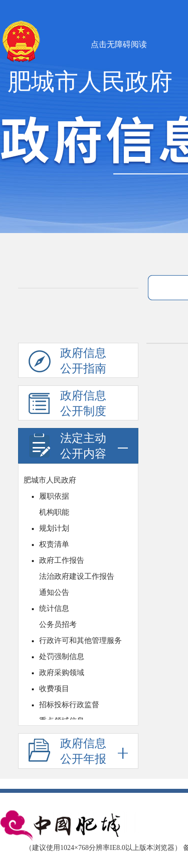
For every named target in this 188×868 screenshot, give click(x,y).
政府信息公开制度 (67, 405)
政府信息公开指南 (67, 362)
